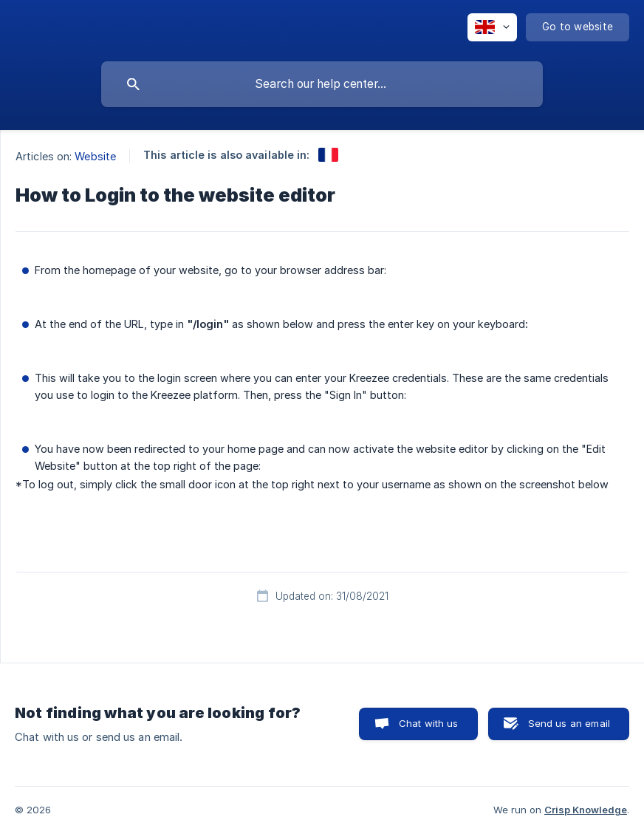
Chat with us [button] (429, 723)
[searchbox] (322, 84)
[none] (492, 27)
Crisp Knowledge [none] (586, 810)
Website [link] (95, 156)
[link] (328, 155)
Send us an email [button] (569, 723)
